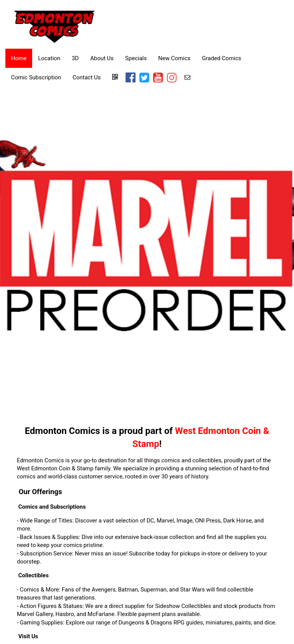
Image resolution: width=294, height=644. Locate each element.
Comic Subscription (36, 77)
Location (49, 58)
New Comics (174, 58)
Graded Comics (222, 58)
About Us (102, 58)
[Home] (55, 25)
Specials (136, 58)
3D (75, 58)
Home (19, 58)
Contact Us (87, 77)
